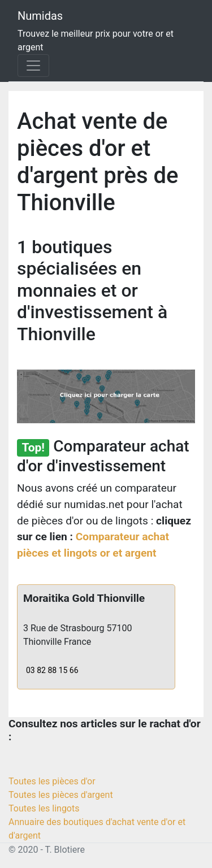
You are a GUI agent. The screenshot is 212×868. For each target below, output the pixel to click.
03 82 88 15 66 (52, 670)
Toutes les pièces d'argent (61, 795)
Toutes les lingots (44, 808)
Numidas (40, 16)
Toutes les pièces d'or (52, 781)
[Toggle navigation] (33, 66)
